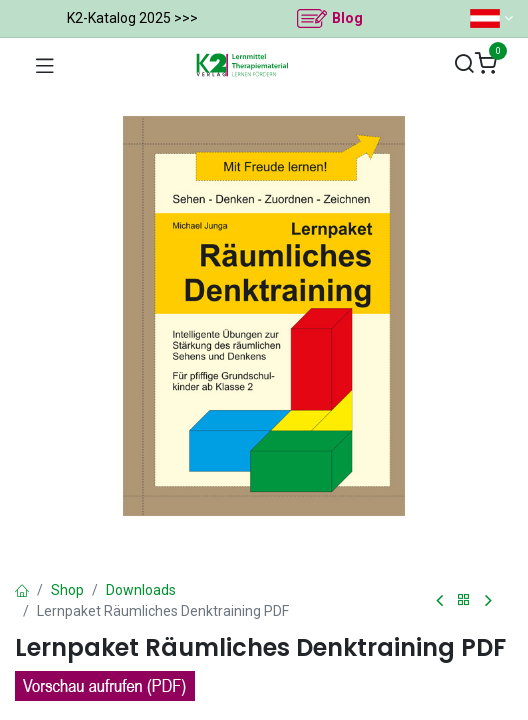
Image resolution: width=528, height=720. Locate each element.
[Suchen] (464, 64)
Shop (67, 590)
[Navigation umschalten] (45, 65)
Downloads (141, 590)
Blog (347, 18)
